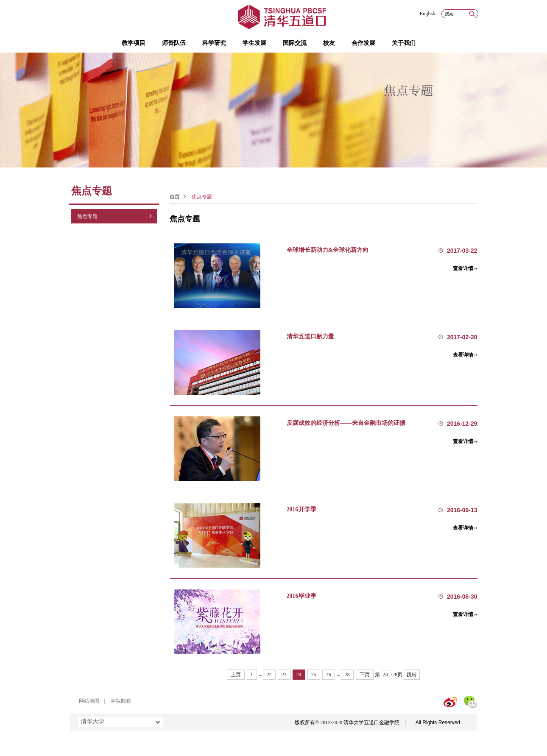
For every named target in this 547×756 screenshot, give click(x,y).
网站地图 (89, 701)
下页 (365, 675)
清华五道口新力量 (310, 336)
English (428, 14)
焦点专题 (87, 216)
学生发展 (254, 43)
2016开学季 (301, 509)
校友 (329, 43)
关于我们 (404, 43)
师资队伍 (174, 43)
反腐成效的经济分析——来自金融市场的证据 (346, 423)
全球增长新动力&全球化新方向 (328, 250)
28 (347, 675)
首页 (175, 197)
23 (284, 675)
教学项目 (134, 43)
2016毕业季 (301, 596)
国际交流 (295, 43)
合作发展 (363, 43)
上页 (236, 675)
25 (314, 675)
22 (269, 675)
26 (329, 675)
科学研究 (214, 43)
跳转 (412, 675)
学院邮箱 (121, 701)
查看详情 (463, 268)
